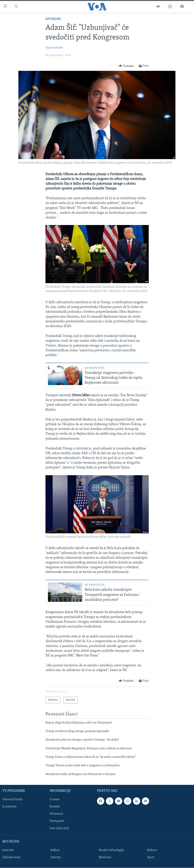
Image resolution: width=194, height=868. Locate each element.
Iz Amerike (9, 807)
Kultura (152, 850)
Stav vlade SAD (59, 828)
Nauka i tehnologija (111, 850)
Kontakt (55, 807)
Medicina (105, 857)
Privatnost (56, 814)
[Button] (126, 66)
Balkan (55, 850)
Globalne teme (11, 857)
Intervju (56, 857)
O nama (55, 800)
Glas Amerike (54, 48)
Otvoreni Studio (13, 800)
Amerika (8, 850)
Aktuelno (53, 19)
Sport (151, 857)
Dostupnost (57, 821)
